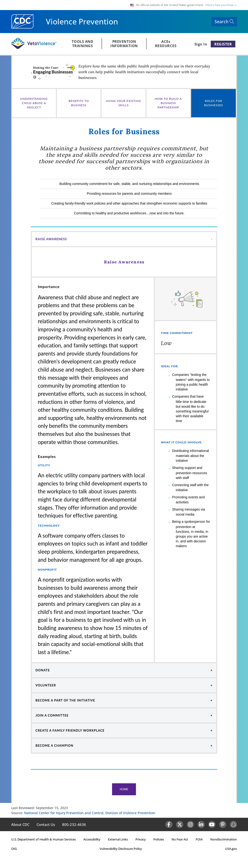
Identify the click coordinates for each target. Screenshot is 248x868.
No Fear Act (180, 839)
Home (124, 789)
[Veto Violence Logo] (34, 48)
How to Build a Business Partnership (168, 103)
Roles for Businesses (213, 103)
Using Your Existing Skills (124, 103)
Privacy (141, 839)
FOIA (199, 839)
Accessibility (92, 839)
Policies (159, 839)
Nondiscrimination (224, 839)
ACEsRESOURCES (166, 44)
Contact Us (46, 824)
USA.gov (231, 849)
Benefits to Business (79, 103)
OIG (14, 849)
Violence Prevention (82, 22)
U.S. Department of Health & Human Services (43, 839)
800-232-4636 (74, 824)
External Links (118, 839)
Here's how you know (221, 5)
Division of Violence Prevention (130, 813)
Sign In (201, 44)
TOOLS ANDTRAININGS (83, 44)
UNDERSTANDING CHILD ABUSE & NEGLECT (34, 103)
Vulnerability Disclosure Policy (121, 849)
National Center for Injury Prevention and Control (64, 813)
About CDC (20, 824)
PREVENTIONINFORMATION (124, 44)
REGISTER (223, 44)
